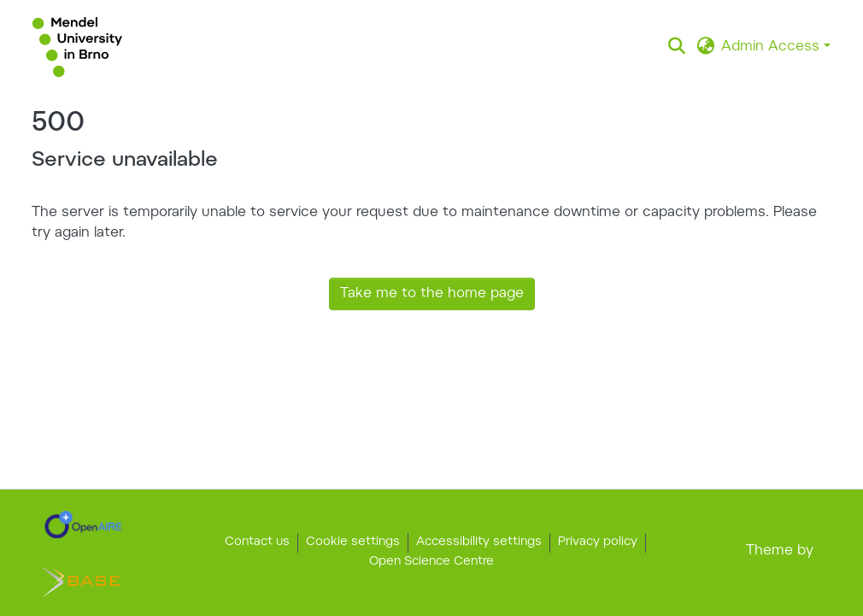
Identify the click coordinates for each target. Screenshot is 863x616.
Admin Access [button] (772, 47)
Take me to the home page (432, 294)
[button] (77, 47)
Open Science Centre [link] (431, 562)
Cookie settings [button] (353, 543)
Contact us (257, 543)
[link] (83, 525)
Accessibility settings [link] (479, 543)
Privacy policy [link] (598, 543)
